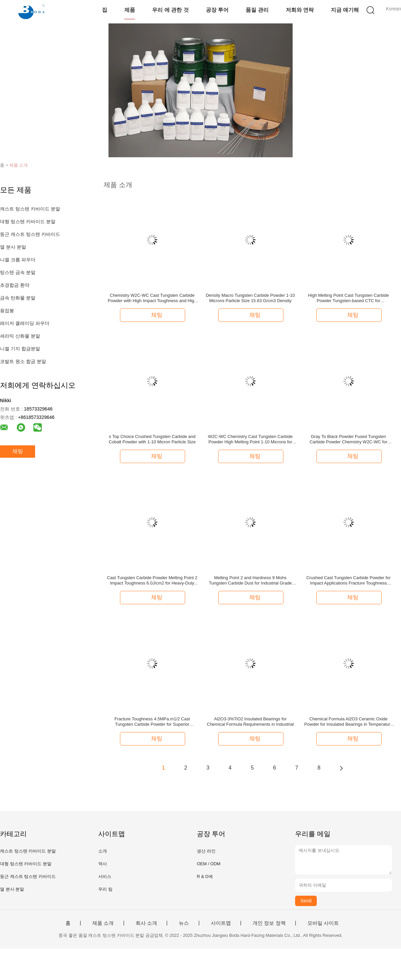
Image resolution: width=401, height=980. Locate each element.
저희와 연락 (300, 10)
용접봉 (7, 310)
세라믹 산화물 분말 (20, 336)
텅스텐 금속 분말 (18, 272)
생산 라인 (206, 851)
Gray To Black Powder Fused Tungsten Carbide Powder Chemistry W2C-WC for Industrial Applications (348, 439)
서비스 (105, 876)
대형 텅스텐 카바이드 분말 (28, 221)
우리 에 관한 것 (170, 10)
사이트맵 (221, 923)
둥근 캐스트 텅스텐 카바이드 (30, 234)
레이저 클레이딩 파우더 (25, 323)
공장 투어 (217, 10)
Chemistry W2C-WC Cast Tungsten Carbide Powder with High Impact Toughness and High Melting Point (152, 298)
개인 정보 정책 (269, 923)
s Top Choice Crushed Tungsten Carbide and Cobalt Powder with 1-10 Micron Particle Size (152, 439)
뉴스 (184, 923)
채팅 (18, 451)
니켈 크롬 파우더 (18, 260)
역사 (103, 864)
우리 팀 (105, 889)
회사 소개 (146, 923)
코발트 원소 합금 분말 (23, 361)
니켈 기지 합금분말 (20, 349)
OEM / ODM (209, 864)
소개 (103, 851)
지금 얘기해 (345, 10)
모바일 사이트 (323, 923)
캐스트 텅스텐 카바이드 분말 (30, 209)
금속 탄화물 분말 (18, 298)
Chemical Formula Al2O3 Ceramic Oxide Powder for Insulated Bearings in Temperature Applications (349, 722)
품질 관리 (257, 10)
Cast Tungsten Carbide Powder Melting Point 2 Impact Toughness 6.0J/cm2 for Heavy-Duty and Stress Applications (152, 581)
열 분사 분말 (13, 247)
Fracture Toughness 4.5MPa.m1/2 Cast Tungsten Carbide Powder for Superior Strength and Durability (152, 722)
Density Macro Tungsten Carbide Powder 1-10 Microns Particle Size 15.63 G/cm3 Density (250, 298)
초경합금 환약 (15, 285)
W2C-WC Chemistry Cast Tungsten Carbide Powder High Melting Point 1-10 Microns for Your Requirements (250, 439)
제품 (130, 10)
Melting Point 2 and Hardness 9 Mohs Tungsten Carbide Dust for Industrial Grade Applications (250, 581)
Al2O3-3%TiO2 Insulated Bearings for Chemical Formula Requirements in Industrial (250, 722)
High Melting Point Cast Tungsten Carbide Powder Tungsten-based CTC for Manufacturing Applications (349, 298)
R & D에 (205, 876)
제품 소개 (19, 165)
